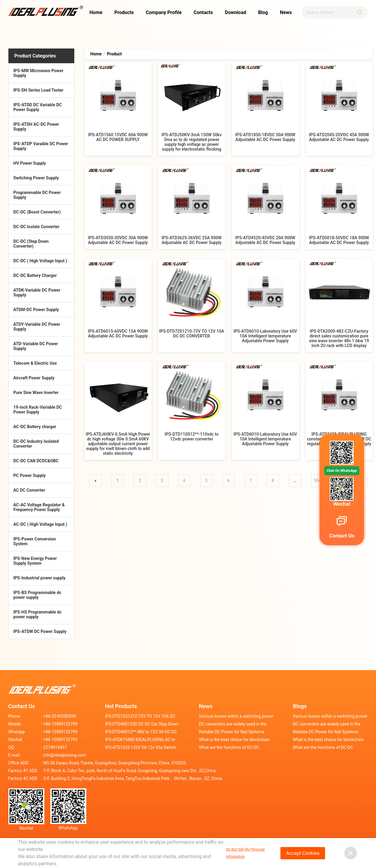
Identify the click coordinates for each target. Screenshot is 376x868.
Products (124, 12)
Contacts (203, 12)
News (286, 12)
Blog (263, 12)
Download (235, 12)
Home (96, 12)
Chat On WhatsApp (342, 471)
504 (317, 481)
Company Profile (164, 12)
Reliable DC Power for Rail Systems (232, 732)
